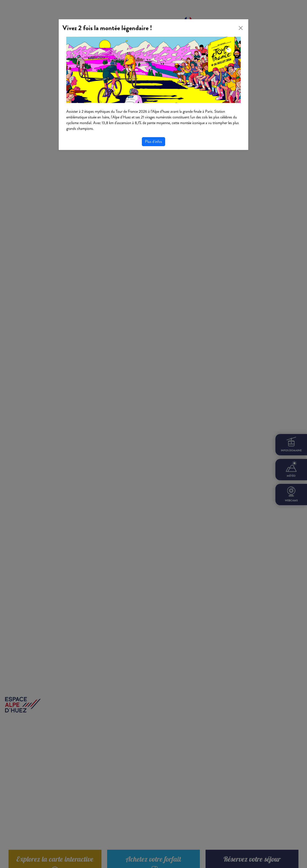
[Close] (241, 28)
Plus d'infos (153, 142)
